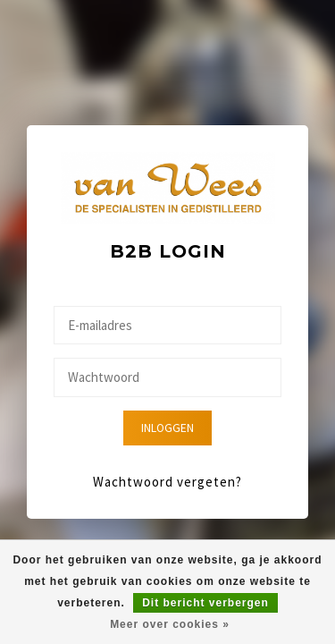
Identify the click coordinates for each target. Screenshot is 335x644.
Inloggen (167, 428)
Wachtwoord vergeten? (167, 482)
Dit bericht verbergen (205, 603)
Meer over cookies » (170, 624)
